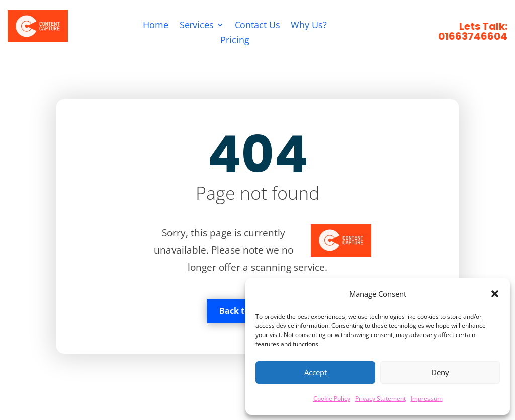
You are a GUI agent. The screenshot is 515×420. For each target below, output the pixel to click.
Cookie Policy (332, 399)
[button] (495, 294)
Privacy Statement (380, 399)
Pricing (235, 41)
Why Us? (309, 26)
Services (197, 26)
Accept (316, 372)
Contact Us (257, 26)
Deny (440, 372)
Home (156, 26)
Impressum (427, 399)
